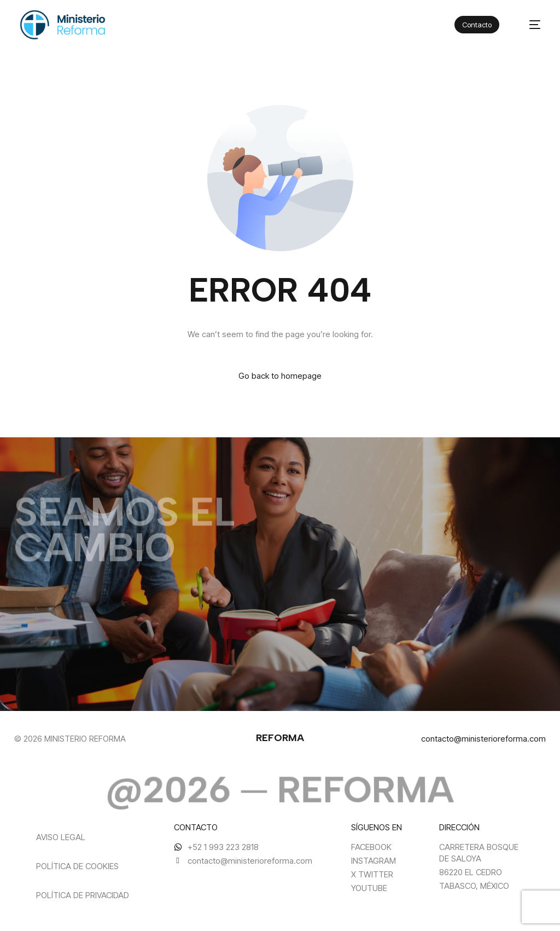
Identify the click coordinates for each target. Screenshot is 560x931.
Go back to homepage (280, 376)
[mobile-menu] (529, 25)
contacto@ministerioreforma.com (483, 739)
